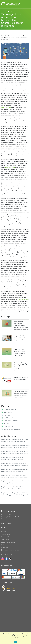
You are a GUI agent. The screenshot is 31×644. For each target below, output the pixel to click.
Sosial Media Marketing (11, 421)
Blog (3, 36)
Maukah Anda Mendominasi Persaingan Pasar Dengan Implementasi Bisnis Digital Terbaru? (21, 325)
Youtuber (7, 424)
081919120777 (6, 523)
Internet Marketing (10, 410)
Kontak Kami (5, 547)
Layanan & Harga (7, 537)
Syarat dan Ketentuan (8, 542)
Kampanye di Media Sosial (12, 429)
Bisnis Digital (8, 412)
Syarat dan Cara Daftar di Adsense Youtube (21, 379)
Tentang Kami (6, 534)
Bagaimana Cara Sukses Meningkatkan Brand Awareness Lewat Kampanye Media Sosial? (15, 446)
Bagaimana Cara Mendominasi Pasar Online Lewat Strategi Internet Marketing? (15, 470)
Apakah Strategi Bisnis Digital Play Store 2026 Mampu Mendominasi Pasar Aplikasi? (21, 394)
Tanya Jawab (5, 539)
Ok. (16, 642)
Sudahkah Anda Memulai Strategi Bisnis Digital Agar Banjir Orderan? (20, 352)
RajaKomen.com (6, 107)
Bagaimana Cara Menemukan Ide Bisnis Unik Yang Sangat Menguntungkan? (15, 482)
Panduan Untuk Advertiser (11, 550)
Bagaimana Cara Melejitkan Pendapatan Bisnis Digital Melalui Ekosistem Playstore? (15, 464)
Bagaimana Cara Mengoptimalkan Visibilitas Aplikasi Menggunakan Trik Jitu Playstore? (15, 494)
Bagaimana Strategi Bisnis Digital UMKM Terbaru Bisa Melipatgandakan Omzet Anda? (20, 367)
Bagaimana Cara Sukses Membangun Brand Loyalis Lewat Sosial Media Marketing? (15, 440)
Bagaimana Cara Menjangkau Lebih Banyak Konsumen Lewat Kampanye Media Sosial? (15, 452)
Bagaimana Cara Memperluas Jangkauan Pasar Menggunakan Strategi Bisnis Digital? (15, 476)
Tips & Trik (7, 415)
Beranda (4, 532)
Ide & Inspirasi (8, 418)
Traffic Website (8, 426)
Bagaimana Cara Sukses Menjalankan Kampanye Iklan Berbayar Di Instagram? (14, 488)
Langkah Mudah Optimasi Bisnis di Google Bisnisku (20, 338)
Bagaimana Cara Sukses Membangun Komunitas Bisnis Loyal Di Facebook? (13, 458)
